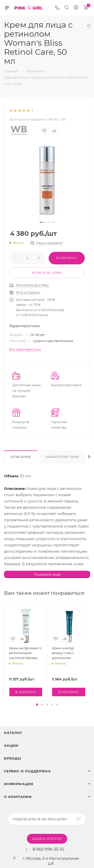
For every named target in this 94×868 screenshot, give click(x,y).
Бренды (13, 758)
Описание (21, 457)
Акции (11, 745)
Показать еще (47, 574)
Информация (19, 784)
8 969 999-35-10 (48, 849)
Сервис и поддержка (27, 771)
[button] (37, 705)
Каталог (13, 733)
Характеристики (62, 457)
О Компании (18, 797)
